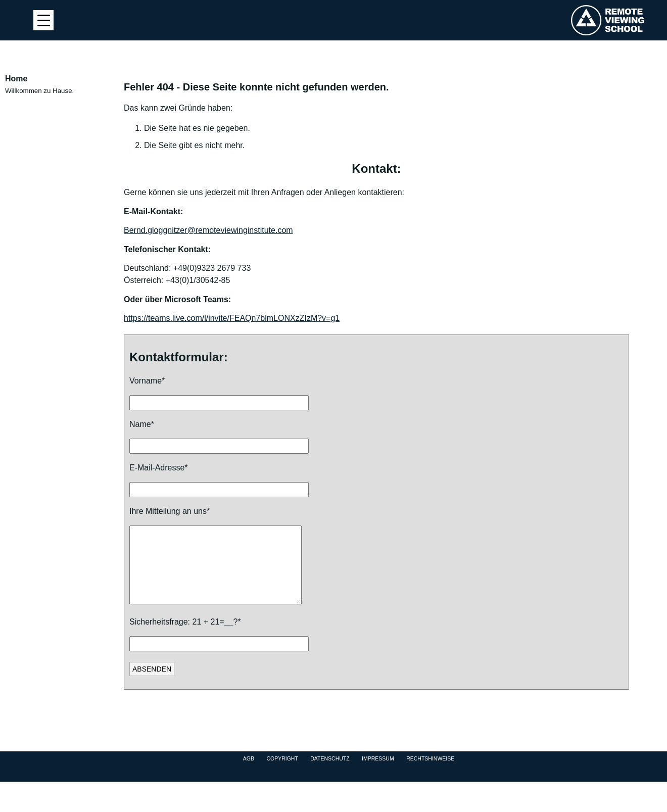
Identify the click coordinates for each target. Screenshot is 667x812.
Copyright (282, 774)
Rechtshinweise (430, 774)
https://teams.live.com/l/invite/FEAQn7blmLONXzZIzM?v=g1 (232, 318)
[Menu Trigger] (43, 20)
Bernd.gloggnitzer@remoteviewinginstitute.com (208, 230)
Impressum (378, 774)
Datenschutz (330, 774)
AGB (249, 774)
